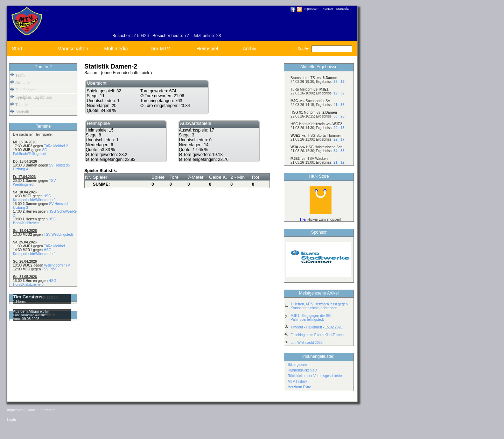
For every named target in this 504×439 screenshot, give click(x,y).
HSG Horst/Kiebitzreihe (34, 221)
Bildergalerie (297, 365)
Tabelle (19, 104)
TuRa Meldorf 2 (56, 146)
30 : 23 (339, 116)
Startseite (343, 9)
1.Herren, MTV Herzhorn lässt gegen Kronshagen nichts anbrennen (319, 306)
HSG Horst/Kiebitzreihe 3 (34, 283)
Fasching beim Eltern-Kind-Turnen (317, 335)
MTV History (297, 381)
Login (11, 420)
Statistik (20, 112)
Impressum (312, 9)
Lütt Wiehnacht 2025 (307, 343)
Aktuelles (21, 82)
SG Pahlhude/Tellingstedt (30, 152)
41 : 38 (339, 105)
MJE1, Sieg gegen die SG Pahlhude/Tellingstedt (311, 318)
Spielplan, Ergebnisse (31, 97)
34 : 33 (339, 151)
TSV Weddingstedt (58, 235)
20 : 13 (339, 128)
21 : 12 (339, 162)
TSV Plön (49, 269)
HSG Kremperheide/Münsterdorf (34, 198)
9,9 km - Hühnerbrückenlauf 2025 (32, 313)
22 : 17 (339, 139)
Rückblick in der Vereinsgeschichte (315, 376)
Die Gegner (23, 90)
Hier (303, 219)
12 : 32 (339, 93)
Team (17, 75)
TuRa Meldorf (54, 246)
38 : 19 (339, 82)
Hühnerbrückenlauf (303, 370)
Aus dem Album (27, 311)
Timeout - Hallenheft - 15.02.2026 (317, 327)
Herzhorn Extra (299, 387)
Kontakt (328, 9)
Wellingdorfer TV (57, 265)
